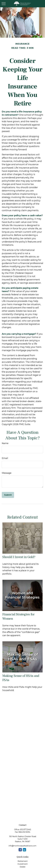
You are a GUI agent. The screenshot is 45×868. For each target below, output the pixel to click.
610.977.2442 (26, 829)
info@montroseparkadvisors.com (22, 846)
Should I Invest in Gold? (19, 557)
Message (7, 473)
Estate (23, 867)
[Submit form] (8, 495)
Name (5, 443)
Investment (22, 864)
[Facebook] (20, 850)
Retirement (23, 861)
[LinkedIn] (24, 850)
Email (5, 458)
